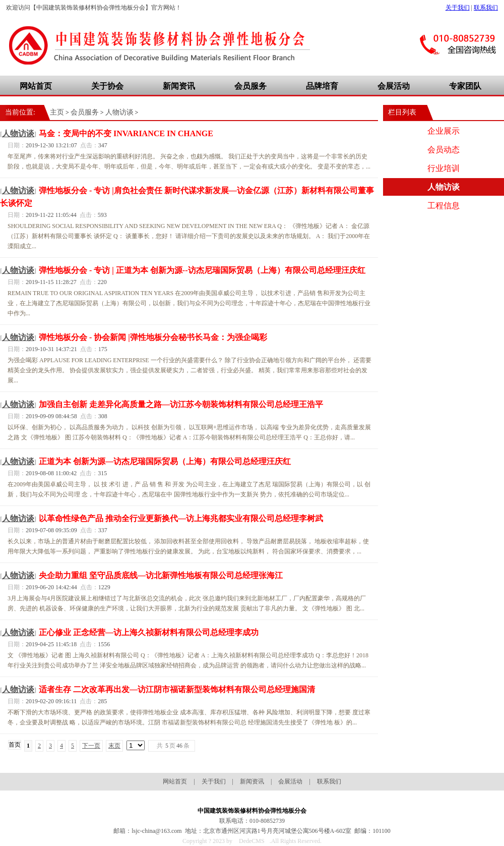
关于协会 (107, 86)
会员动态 (444, 150)
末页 (114, 746)
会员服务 (250, 86)
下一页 (91, 746)
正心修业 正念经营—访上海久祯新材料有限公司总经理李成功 (149, 632)
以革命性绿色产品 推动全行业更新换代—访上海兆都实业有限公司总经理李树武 (181, 518)
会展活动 (394, 86)
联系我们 (486, 8)
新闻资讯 (179, 86)
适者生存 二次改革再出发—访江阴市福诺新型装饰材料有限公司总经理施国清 (177, 689)
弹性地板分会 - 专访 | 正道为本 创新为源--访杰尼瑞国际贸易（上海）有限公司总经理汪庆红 (202, 270)
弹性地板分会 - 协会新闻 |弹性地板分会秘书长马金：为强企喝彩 (153, 337)
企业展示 (444, 131)
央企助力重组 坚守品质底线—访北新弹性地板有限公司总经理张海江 (161, 575)
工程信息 (444, 206)
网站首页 (36, 86)
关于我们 (458, 8)
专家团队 (465, 86)
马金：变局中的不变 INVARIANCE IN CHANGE (126, 133)
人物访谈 (119, 112)
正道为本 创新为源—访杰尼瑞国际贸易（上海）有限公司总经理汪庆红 (165, 461)
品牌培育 (322, 86)
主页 (57, 112)
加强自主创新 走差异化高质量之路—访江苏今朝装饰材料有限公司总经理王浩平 (181, 404)
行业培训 (444, 168)
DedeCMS (252, 841)
